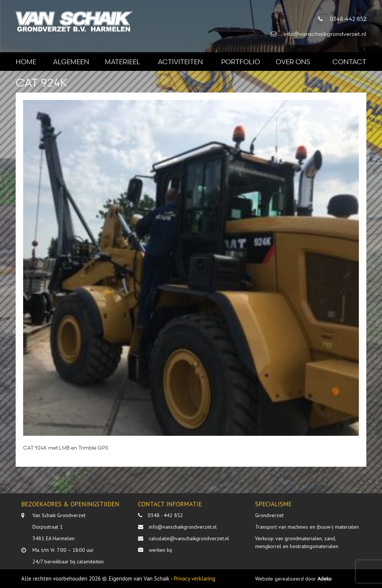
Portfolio (241, 61)
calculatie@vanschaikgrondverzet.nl (189, 538)
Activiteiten (180, 61)
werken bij (160, 550)
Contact (349, 61)
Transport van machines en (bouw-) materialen (307, 527)
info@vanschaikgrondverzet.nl (183, 527)
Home (26, 61)
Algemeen (71, 61)
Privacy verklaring (195, 578)
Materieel (123, 61)
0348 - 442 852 (165, 515)
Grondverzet (269, 515)
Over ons (293, 61)
